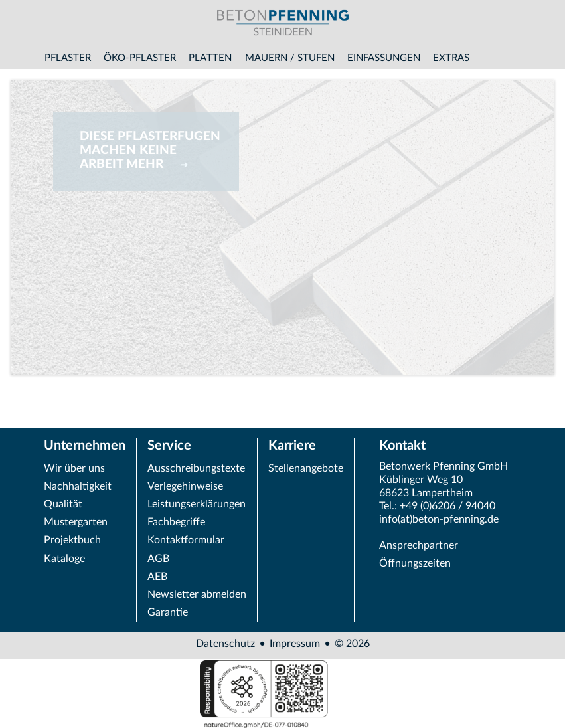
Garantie (168, 612)
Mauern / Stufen (290, 58)
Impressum (295, 644)
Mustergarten (76, 522)
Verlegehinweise (185, 486)
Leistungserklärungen (197, 504)
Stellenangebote (306, 468)
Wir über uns (74, 468)
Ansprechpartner (419, 545)
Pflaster (68, 58)
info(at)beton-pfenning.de (439, 519)
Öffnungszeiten (415, 563)
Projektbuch (72, 540)
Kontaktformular (186, 540)
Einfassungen (384, 58)
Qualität (63, 504)
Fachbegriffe (176, 522)
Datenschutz (225, 644)
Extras (451, 58)
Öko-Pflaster (140, 58)
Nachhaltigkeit (78, 486)
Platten (210, 58)
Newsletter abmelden (197, 594)
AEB (157, 577)
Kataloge (64, 559)
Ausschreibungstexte (196, 468)
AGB (158, 559)
